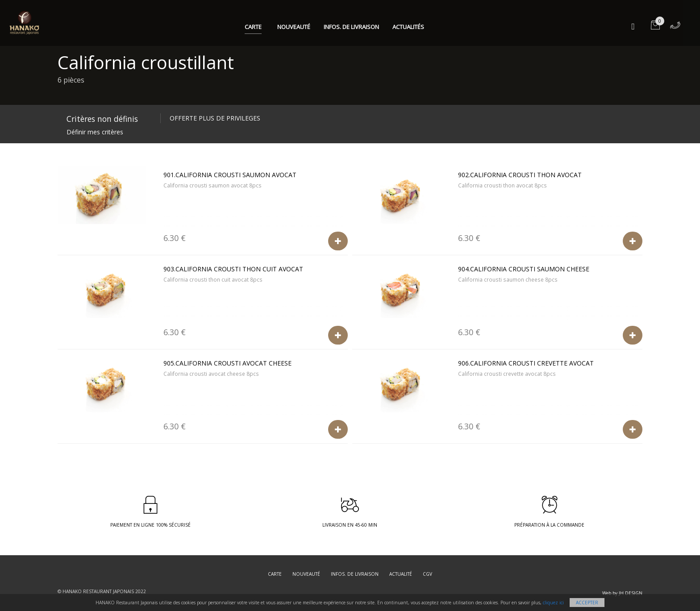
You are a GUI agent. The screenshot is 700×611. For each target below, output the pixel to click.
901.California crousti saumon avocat (230, 175)
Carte (253, 27)
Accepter (587, 603)
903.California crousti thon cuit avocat (233, 269)
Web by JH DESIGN (622, 593)
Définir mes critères (95, 132)
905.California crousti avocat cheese (227, 363)
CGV (427, 574)
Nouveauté (294, 27)
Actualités (408, 27)
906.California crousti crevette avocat (526, 363)
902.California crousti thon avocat (520, 175)
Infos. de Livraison (351, 27)
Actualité (401, 574)
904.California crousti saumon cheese (524, 269)
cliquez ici (553, 603)
